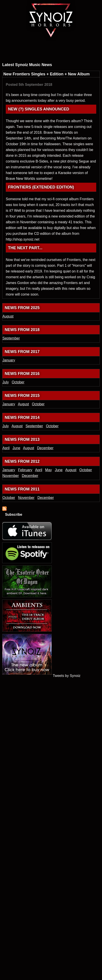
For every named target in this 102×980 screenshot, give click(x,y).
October (18, 382)
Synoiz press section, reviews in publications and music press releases (59, 53)
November (11, 476)
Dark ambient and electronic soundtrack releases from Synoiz (17, 53)
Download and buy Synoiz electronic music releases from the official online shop (83, 53)
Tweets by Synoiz (67, 676)
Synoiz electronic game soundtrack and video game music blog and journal (56, 44)
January (9, 360)
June (16, 448)
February (25, 470)
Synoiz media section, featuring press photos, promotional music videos (40, 53)
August (8, 316)
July (6, 382)
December (45, 448)
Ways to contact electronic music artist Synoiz (79, 44)
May (48, 470)
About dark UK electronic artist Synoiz (38, 44)
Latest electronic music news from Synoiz (18, 44)
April (6, 448)
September (11, 338)
